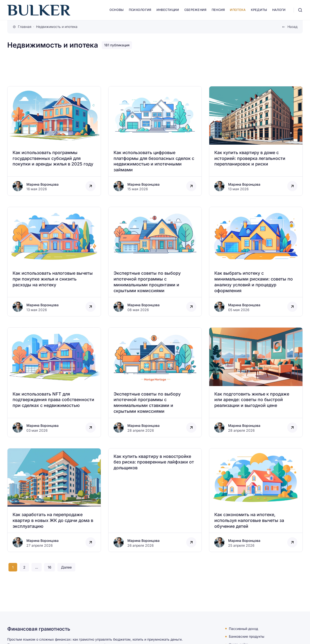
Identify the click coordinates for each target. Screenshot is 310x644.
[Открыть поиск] (300, 10)
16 (50, 567)
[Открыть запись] (54, 141)
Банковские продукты (247, 636)
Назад (292, 27)
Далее (66, 567)
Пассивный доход (243, 628)
